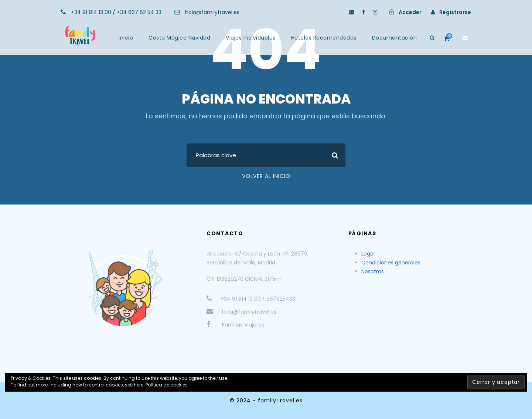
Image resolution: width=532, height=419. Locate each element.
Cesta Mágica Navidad (179, 38)
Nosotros (373, 271)
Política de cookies (167, 385)
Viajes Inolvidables (251, 38)
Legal (368, 254)
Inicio (126, 38)
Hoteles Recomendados (324, 38)
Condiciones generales (391, 263)
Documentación (395, 38)
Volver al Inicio (266, 176)
